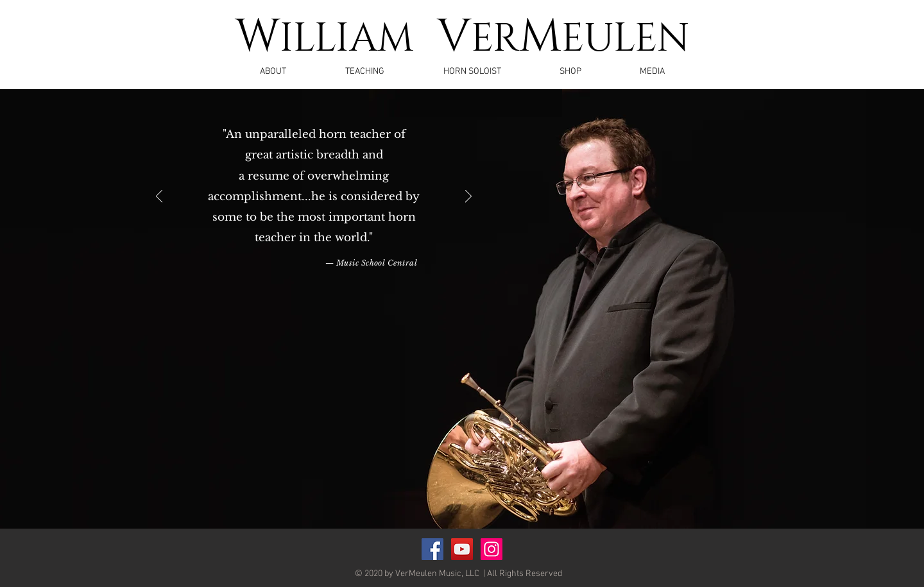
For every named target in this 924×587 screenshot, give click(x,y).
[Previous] (159, 197)
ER (495, 39)
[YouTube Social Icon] (462, 549)
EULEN (626, 39)
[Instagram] (492, 549)
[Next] (468, 197)
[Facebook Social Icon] (432, 549)
